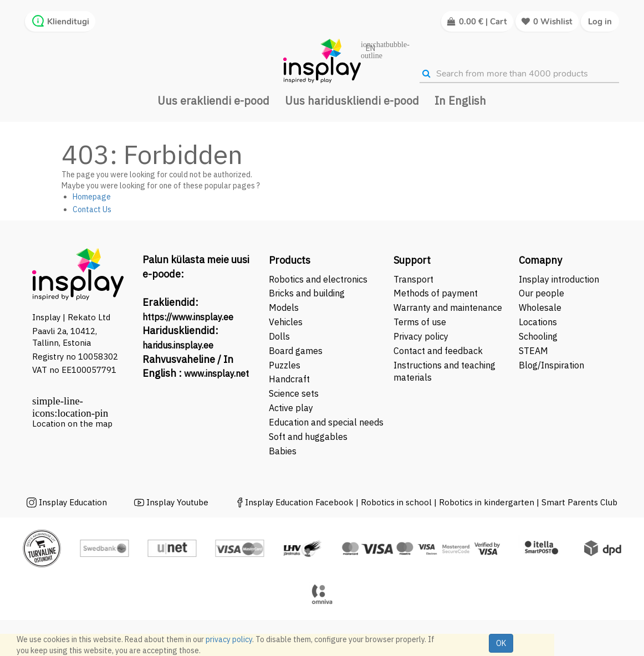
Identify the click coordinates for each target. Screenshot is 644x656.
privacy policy (229, 639)
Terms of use (420, 322)
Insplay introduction (559, 279)
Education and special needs (326, 422)
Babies (283, 451)
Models (284, 307)
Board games (296, 351)
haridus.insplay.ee (178, 345)
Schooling (538, 336)
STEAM (533, 351)
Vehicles (286, 322)
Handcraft (289, 379)
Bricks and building (307, 293)
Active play (291, 408)
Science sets (295, 393)
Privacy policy (421, 336)
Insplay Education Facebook (299, 502)
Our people (541, 293)
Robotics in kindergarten (488, 502)
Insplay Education (73, 502)
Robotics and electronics (318, 279)
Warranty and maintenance (449, 307)
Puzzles (285, 365)
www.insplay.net (216, 373)
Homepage (92, 197)
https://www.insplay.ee (188, 317)
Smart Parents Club (579, 502)
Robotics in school (396, 502)
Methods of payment (436, 293)
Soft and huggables (308, 437)
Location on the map (72, 424)
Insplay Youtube (177, 502)
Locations (538, 322)
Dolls (279, 336)
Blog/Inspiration (551, 365)
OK (501, 643)
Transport (413, 279)
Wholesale (540, 307)
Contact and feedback (438, 351)
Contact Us (92, 209)
